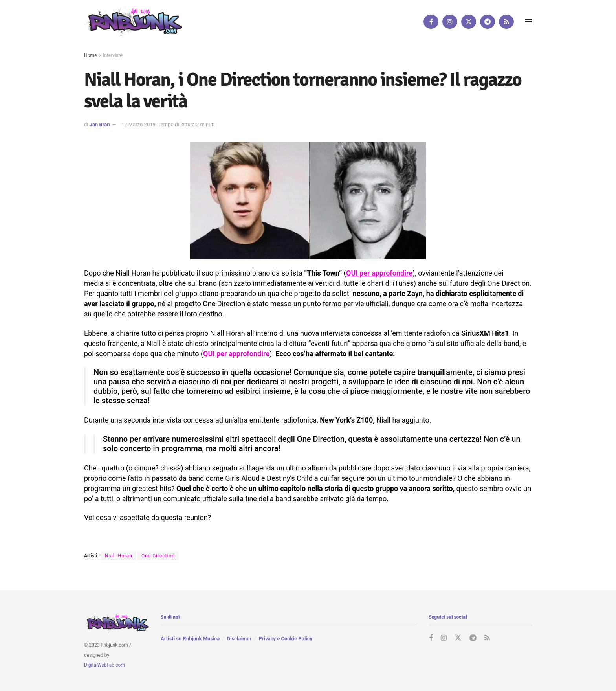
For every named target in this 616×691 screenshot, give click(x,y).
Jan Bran (100, 124)
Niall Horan (119, 556)
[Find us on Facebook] (431, 22)
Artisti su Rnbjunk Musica (190, 639)
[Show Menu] (528, 22)
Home (90, 55)
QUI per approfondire (379, 273)
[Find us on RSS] (506, 22)
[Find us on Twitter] (469, 22)
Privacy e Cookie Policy (286, 639)
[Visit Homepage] (133, 21)
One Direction (158, 556)
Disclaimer (239, 639)
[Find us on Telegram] (488, 22)
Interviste (113, 55)
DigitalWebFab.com (104, 665)
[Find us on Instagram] (450, 22)
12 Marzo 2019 (138, 124)
